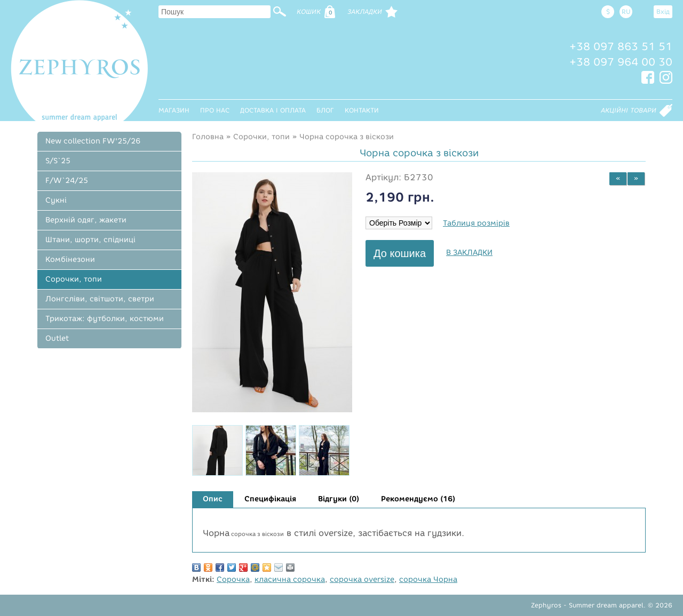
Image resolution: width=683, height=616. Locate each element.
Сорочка (233, 579)
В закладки (469, 253)
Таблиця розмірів (476, 223)
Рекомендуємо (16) (418, 499)
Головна (208, 137)
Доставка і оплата (273, 110)
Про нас (215, 110)
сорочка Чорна (428, 579)
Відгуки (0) (339, 499)
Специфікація (270, 499)
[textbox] (215, 12)
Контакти (362, 110)
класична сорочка (290, 579)
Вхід (663, 11)
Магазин (174, 110)
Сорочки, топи (261, 137)
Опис (213, 499)
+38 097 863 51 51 (621, 46)
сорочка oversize (362, 579)
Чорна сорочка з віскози (347, 137)
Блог (325, 110)
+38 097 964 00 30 (621, 62)
